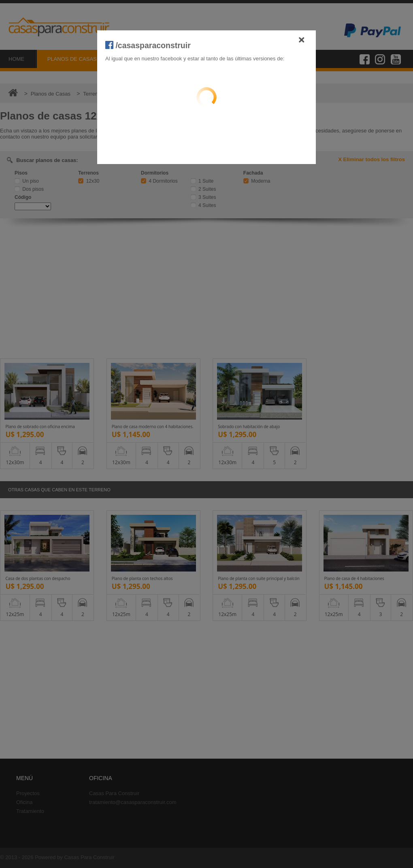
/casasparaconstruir (148, 45)
